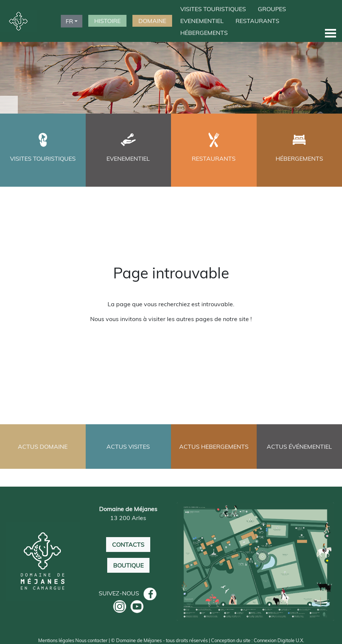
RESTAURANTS (257, 21)
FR (69, 21)
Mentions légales (56, 640)
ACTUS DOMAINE (43, 447)
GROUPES (272, 9)
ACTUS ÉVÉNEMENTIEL (299, 447)
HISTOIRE (107, 21)
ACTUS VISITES (128, 447)
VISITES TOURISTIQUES (213, 9)
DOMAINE (152, 21)
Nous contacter (91, 640)
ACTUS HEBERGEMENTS (214, 447)
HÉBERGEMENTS (204, 33)
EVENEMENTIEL (202, 21)
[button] (331, 33)
